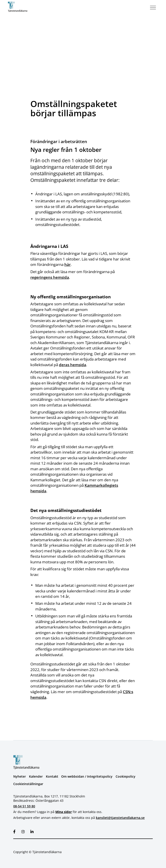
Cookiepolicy (126, 775)
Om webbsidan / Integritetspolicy (87, 775)
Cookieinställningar (28, 783)
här (67, 264)
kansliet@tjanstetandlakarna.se (120, 817)
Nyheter (20, 775)
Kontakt (52, 775)
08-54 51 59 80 (24, 805)
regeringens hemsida (50, 277)
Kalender (36, 775)
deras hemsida (73, 364)
